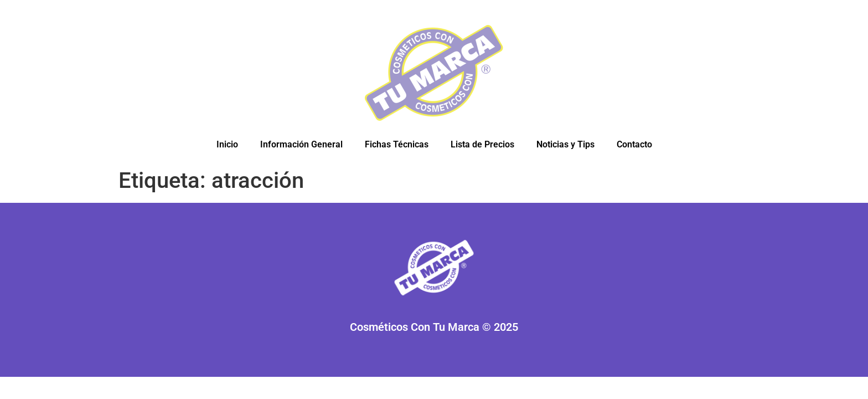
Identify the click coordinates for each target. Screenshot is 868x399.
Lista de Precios (482, 144)
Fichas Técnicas (397, 144)
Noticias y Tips (565, 144)
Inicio (227, 144)
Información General (301, 144)
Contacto (634, 144)
